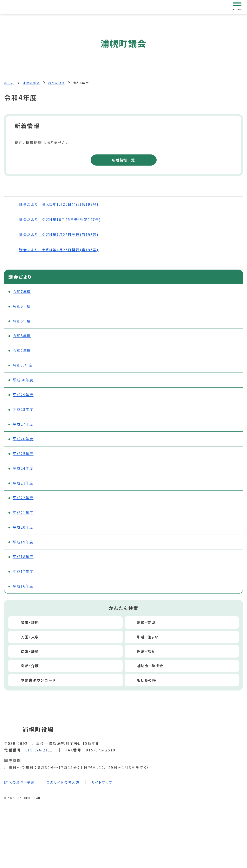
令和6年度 (23, 307)
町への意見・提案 (20, 790)
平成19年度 (24, 549)
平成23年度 (24, 488)
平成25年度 (24, 458)
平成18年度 (24, 564)
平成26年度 (24, 443)
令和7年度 (23, 292)
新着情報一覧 (123, 160)
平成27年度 (24, 428)
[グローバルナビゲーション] (237, 7)
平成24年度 (24, 473)
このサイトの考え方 (65, 790)
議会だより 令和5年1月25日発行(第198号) (61, 204)
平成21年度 (24, 519)
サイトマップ (106, 790)
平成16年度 (24, 594)
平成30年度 (24, 383)
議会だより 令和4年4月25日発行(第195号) (61, 250)
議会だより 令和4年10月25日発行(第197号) (62, 220)
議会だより (56, 83)
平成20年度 (24, 534)
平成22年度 (24, 504)
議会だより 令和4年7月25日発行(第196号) (61, 235)
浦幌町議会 (31, 83)
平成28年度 (24, 413)
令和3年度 (23, 337)
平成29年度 (24, 398)
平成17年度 (24, 579)
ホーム (9, 83)
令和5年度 (23, 322)
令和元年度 (24, 368)
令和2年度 (23, 353)
